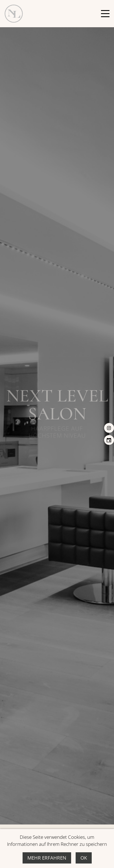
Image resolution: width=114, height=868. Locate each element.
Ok (84, 858)
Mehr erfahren (47, 858)
